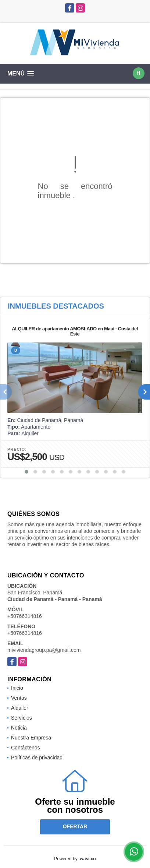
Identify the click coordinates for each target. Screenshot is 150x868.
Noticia (19, 728)
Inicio (17, 688)
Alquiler (20, 708)
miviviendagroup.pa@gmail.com (44, 650)
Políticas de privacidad (37, 758)
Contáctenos (26, 748)
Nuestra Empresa (31, 738)
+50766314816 (25, 616)
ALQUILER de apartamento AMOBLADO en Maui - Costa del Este (75, 331)
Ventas (19, 698)
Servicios (22, 718)
